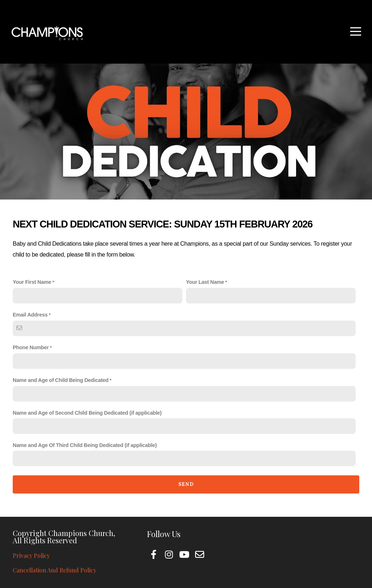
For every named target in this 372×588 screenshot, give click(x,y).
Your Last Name (205, 282)
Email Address (30, 315)
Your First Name (32, 282)
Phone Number (31, 347)
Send (186, 484)
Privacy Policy (31, 555)
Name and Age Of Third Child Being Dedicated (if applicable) (85, 445)
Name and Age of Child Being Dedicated (61, 380)
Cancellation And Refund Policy (54, 570)
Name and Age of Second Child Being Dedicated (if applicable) (87, 413)
